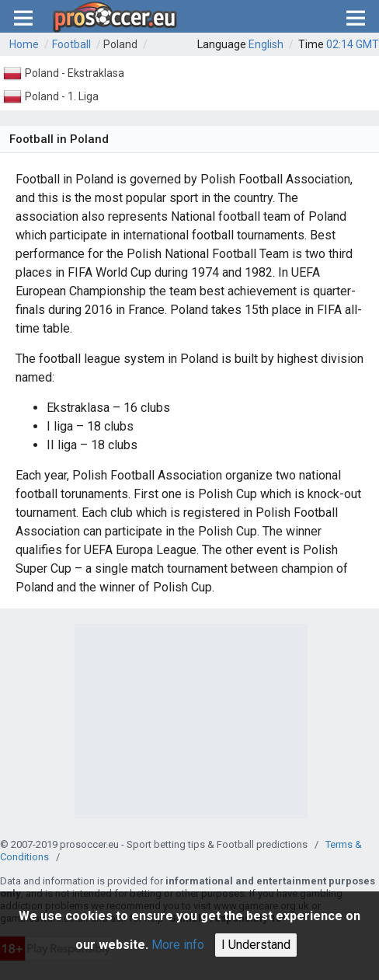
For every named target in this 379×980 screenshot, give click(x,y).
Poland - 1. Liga (62, 96)
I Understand (256, 945)
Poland (120, 44)
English (266, 44)
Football (71, 44)
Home (24, 44)
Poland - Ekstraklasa (75, 73)
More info (178, 945)
